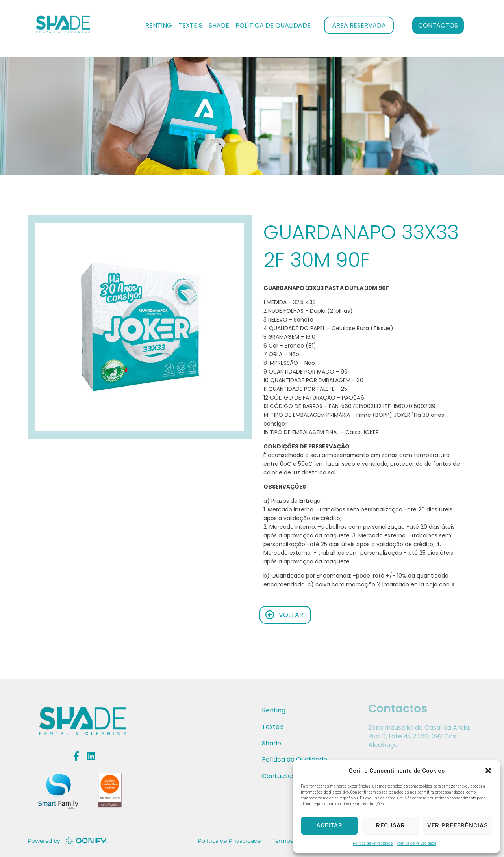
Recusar (391, 825)
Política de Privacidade (373, 843)
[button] (488, 771)
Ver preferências (458, 825)
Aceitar (329, 825)
